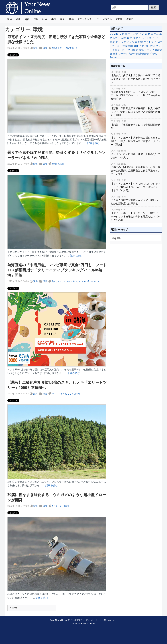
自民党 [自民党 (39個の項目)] (134, 50)
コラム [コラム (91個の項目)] (155, 34)
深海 (35, 48)
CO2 (55, 394)
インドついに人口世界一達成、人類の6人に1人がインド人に (136, 154)
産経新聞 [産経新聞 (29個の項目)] (144, 54)
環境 (36, 19)
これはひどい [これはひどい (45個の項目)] (147, 46)
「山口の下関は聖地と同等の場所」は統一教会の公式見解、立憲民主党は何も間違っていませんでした (136, 169)
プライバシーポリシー (89, 620)
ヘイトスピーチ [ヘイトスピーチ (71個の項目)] (150, 38)
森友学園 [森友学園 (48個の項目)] (128, 46)
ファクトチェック (89, 19)
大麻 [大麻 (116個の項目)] (147, 34)
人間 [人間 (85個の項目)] (123, 38)
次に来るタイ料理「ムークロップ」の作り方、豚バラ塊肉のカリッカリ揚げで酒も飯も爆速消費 (136, 94)
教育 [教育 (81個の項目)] (129, 38)
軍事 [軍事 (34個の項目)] (115, 54)
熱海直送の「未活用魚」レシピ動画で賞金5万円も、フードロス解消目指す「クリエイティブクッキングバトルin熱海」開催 (57, 270)
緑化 (67, 506)
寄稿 (120, 19)
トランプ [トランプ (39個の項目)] (149, 50)
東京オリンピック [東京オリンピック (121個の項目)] (133, 34)
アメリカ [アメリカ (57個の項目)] (132, 42)
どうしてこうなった (70, 394)
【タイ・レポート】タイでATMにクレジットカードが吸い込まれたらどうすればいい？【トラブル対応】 (136, 185)
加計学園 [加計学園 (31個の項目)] (134, 54)
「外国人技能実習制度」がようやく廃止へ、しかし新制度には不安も (136, 200)
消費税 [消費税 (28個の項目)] (153, 54)
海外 (63, 19)
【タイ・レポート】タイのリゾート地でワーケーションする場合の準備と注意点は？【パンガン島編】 (136, 215)
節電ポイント (74, 48)
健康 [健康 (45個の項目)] (136, 46)
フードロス (94, 281)
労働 (27, 19)
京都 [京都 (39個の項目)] (141, 50)
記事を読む (94, 143)
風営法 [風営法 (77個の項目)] (136, 38)
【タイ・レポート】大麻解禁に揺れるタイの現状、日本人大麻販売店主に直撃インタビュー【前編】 (136, 139)
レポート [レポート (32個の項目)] (123, 54)
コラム (108, 19)
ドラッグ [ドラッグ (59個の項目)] (121, 42)
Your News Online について (63, 620)
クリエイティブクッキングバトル (69, 281)
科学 (71, 19)
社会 (45, 19)
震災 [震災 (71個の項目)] (112, 42)
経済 (18, 19)
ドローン (57, 506)
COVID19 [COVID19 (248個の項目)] (115, 34)
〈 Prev (13, 608)
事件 (54, 19)
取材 (130, 19)
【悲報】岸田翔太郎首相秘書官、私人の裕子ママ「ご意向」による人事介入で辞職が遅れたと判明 (136, 110)
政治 (9, 19)
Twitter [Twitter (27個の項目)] (113, 57)
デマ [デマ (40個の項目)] (128, 50)
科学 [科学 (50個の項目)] (140, 42)
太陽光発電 (59, 164)
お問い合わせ (108, 620)
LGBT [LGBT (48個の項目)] (119, 46)
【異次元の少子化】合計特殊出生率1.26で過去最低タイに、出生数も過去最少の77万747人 (136, 77)
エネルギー (59, 48)
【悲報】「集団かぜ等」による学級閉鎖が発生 (136, 125)
